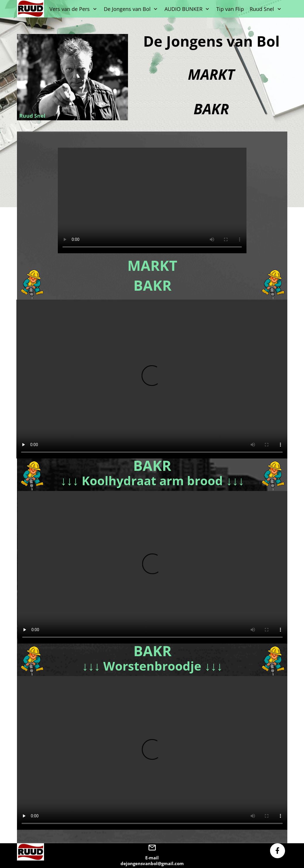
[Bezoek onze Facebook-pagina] (278, 851)
